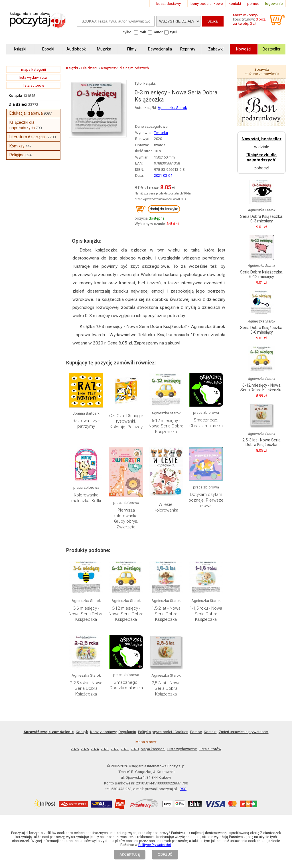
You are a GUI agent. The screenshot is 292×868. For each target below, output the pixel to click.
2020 (135, 749)
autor (158, 32)
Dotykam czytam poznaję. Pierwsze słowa (206, 500)
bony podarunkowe (207, 4)
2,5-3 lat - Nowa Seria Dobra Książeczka (166, 688)
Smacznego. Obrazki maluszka (206, 423)
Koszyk (82, 732)
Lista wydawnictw (182, 749)
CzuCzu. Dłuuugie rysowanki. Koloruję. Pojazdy (126, 421)
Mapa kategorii (153, 749)
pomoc (253, 4)
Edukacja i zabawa (26, 113)
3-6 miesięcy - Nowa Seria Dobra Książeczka (86, 614)
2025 (85, 749)
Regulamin (127, 732)
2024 (95, 749)
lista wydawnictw (34, 77)
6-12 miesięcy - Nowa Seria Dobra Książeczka (166, 426)
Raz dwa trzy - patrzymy (86, 423)
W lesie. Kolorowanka (166, 507)
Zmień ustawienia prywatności (244, 732)
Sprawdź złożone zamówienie (261, 72)
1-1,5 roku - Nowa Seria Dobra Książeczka (206, 614)
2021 (125, 749)
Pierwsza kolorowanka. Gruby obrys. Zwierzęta (126, 519)
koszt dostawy (169, 4)
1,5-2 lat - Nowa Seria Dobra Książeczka (166, 614)
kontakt (235, 4)
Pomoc (196, 732)
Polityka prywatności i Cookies (163, 732)
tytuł (174, 32)
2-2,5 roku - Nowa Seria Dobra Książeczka (86, 688)
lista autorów (34, 85)
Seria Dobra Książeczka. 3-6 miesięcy (262, 330)
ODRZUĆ (165, 855)
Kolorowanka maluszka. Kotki (86, 498)
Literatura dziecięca (27, 137)
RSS (183, 789)
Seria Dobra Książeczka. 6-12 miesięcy (262, 274)
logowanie (274, 4)
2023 (105, 749)
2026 (75, 749)
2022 (115, 749)
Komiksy (17, 146)
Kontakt (210, 732)
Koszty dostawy (103, 732)
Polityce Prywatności (155, 845)
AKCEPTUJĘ (130, 855)
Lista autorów (210, 749)
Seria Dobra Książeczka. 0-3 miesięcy (262, 219)
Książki (15, 96)
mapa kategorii (34, 69)
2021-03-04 (163, 176)
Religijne (17, 155)
